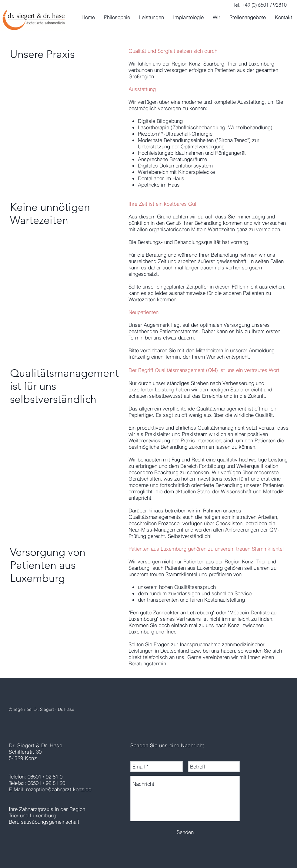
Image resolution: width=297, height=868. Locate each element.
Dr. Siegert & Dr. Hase (35, 745)
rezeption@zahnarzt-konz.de (59, 789)
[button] (152, 17)
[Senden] (185, 832)
